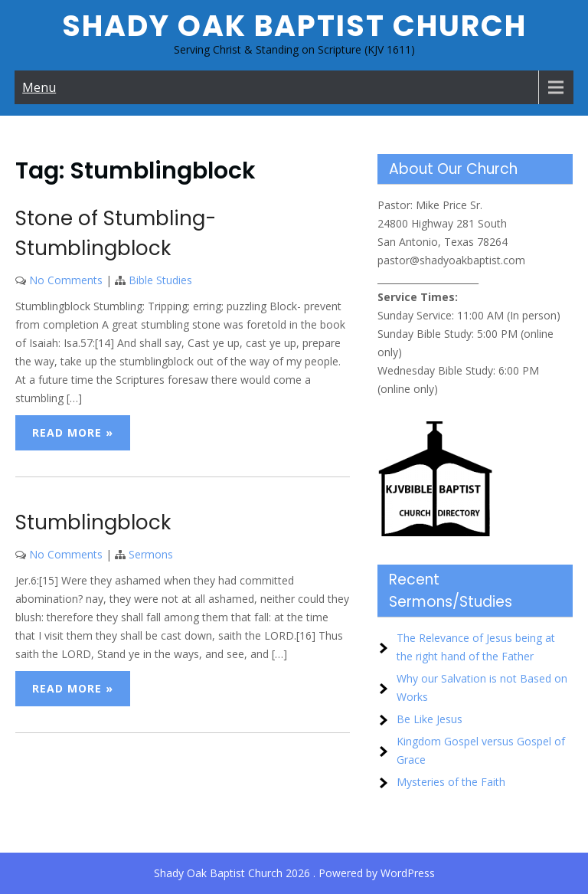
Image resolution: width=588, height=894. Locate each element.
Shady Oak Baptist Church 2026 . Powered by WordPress (294, 873)
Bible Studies (160, 280)
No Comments (66, 280)
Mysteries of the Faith (451, 782)
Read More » (73, 432)
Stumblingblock (93, 522)
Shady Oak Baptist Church (294, 26)
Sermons (151, 554)
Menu (39, 87)
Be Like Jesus (430, 719)
